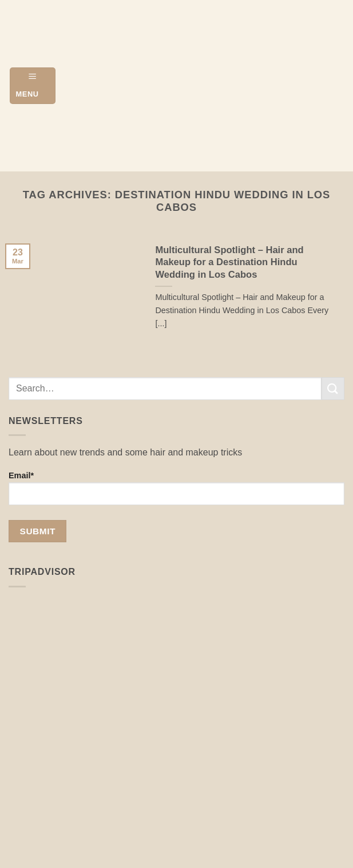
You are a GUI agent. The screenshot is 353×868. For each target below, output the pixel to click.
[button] (33, 85)
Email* (176, 488)
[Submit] (333, 388)
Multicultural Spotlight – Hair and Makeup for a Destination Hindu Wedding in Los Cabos (229, 262)
